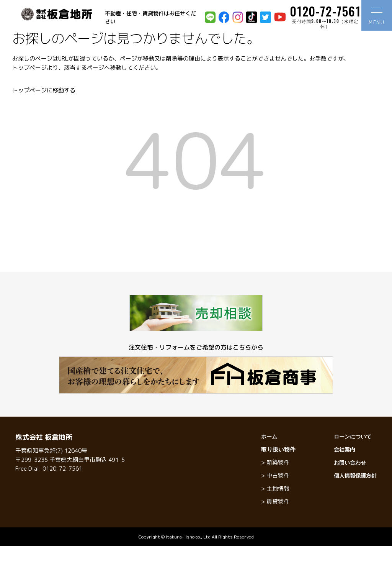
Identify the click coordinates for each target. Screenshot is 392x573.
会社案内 (345, 449)
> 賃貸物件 (275, 502)
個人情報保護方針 (355, 475)
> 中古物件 (275, 475)
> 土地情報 (275, 488)
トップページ (29, 68)
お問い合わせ (350, 462)
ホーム (269, 436)
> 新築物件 (275, 462)
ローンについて (353, 436)
